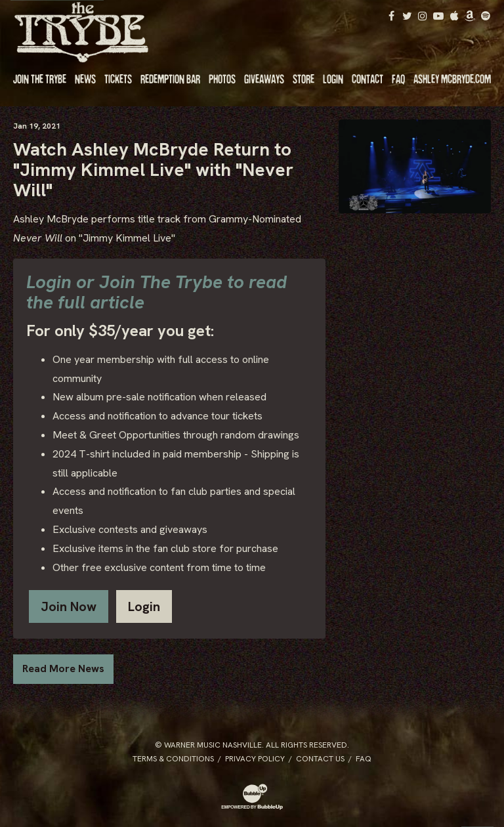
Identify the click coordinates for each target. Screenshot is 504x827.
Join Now (69, 606)
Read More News (63, 668)
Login (144, 606)
